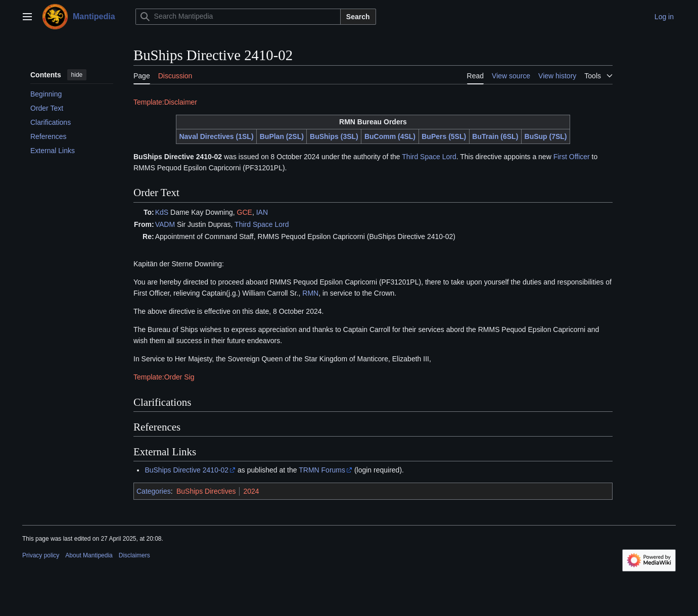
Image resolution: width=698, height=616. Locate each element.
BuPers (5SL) (444, 136)
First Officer (572, 157)
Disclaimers (134, 555)
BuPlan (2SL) (282, 136)
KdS (162, 212)
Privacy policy (41, 555)
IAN (262, 212)
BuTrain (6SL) (495, 136)
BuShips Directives (206, 491)
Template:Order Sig (164, 377)
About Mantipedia (89, 555)
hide (77, 75)
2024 (251, 491)
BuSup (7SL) (546, 136)
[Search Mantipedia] (238, 17)
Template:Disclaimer (165, 102)
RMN (310, 293)
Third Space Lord (429, 157)
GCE (245, 212)
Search (358, 17)
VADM (165, 224)
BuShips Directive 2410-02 (187, 470)
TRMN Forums (322, 470)
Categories (154, 491)
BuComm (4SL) (390, 136)
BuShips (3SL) (334, 136)
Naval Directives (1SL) (216, 136)
